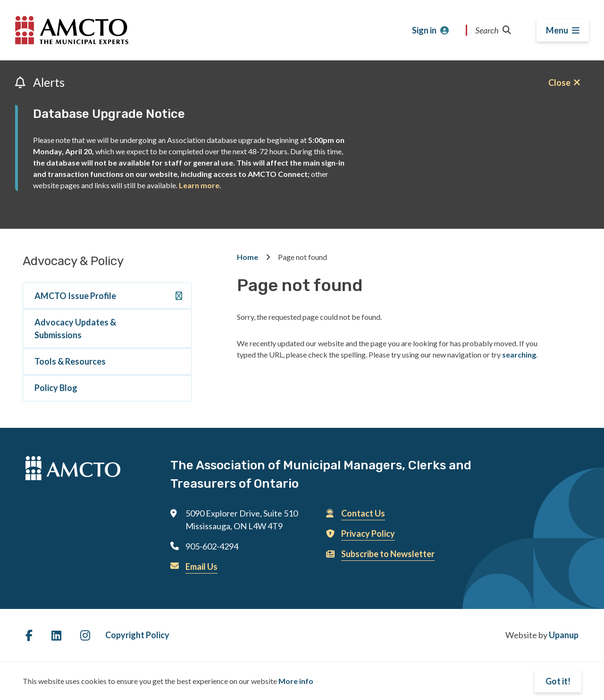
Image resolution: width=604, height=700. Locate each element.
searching (519, 354)
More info (296, 681)
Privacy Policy (368, 533)
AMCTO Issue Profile (75, 296)
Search (493, 30)
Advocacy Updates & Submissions (75, 329)
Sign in (424, 30)
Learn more (199, 185)
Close (559, 83)
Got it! (558, 681)
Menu (557, 30)
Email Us (201, 567)
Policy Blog (56, 388)
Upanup (564, 635)
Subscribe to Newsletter (388, 554)
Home (247, 257)
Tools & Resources (70, 361)
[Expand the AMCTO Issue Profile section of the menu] (179, 298)
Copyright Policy (137, 635)
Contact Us (363, 513)
